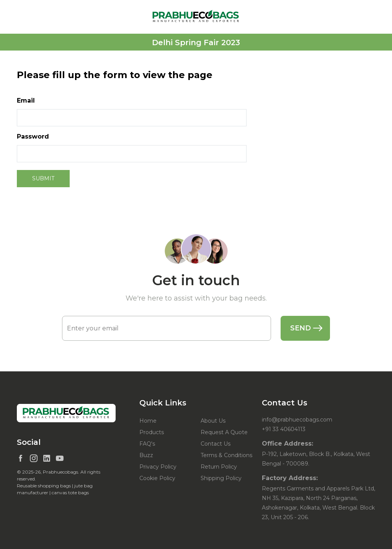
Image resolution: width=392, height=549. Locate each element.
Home (148, 421)
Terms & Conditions (226, 455)
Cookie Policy (157, 478)
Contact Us (216, 444)
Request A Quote (224, 432)
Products (152, 432)
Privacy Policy (158, 467)
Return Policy (219, 467)
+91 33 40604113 (284, 429)
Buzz (146, 455)
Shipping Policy (221, 478)
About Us (213, 421)
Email (26, 100)
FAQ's (147, 444)
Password (33, 136)
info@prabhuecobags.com (297, 420)
